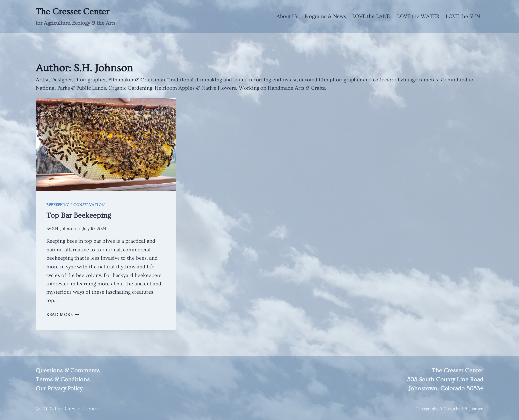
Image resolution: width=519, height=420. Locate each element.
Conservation (89, 205)
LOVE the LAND (371, 16)
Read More (63, 315)
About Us (287, 16)
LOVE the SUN (463, 16)
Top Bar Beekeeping (79, 215)
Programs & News (325, 16)
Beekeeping (58, 205)
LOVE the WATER (418, 16)
